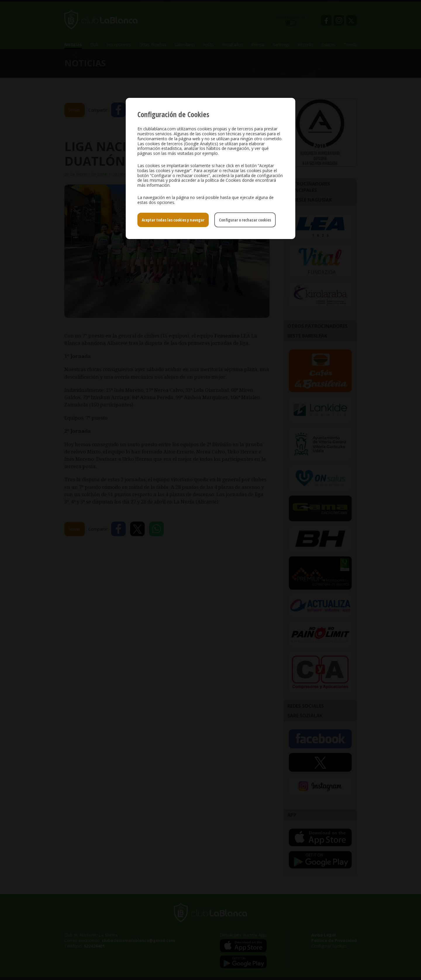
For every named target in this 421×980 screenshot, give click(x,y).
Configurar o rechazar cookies (245, 220)
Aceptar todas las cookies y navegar (173, 220)
